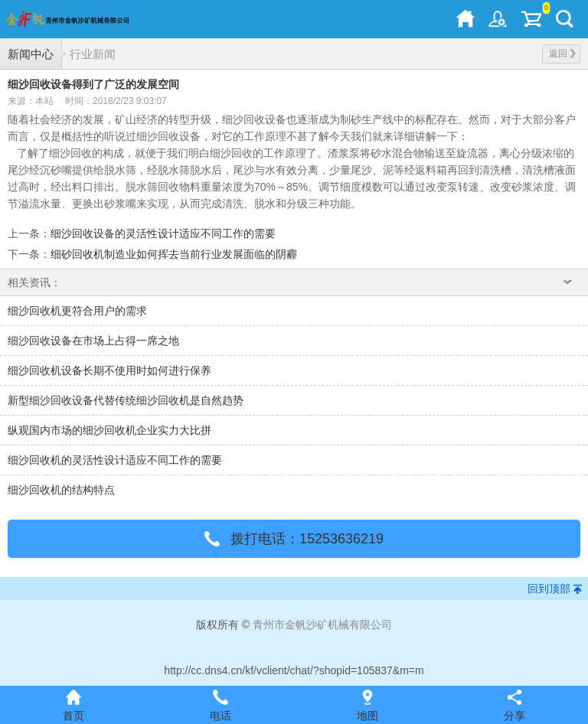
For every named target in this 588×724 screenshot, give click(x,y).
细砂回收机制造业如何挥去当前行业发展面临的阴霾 (174, 254)
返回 (562, 54)
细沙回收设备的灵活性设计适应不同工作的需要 (163, 233)
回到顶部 (549, 589)
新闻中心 (31, 54)
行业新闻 (93, 54)
